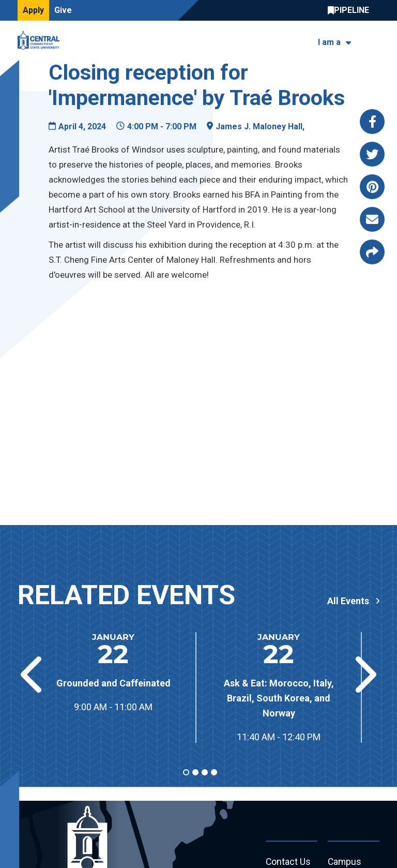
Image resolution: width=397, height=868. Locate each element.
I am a (329, 42)
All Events (348, 601)
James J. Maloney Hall (259, 126)
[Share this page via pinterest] (372, 187)
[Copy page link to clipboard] (372, 252)
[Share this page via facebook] (372, 122)
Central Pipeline (351, 10)
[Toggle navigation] (373, 41)
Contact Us (288, 862)
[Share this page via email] (372, 219)
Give (63, 10)
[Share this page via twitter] (372, 154)
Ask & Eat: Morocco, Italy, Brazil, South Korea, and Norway (279, 698)
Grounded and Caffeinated (113, 683)
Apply (33, 10)
